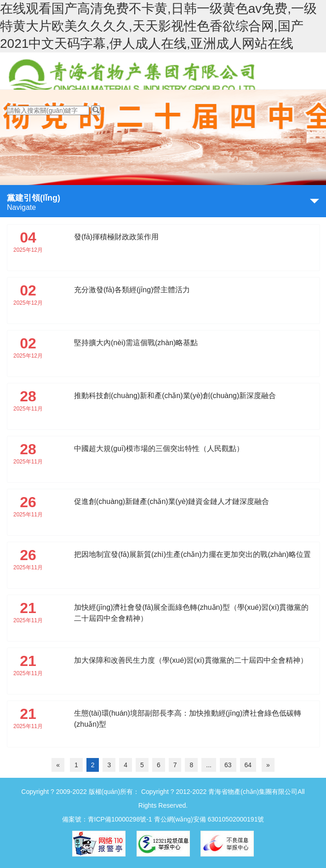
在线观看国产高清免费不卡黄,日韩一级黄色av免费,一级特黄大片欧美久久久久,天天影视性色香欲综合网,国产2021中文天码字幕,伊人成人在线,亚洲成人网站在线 (158, 26)
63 (228, 765)
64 (248, 765)
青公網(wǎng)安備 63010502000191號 (209, 819)
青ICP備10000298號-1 (120, 819)
